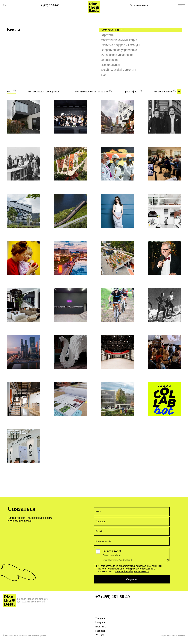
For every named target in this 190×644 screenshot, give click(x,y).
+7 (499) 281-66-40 (49, 5)
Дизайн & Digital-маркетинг (118, 70)
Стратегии (107, 35)
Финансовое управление (117, 55)
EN (5, 5)
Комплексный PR (112, 30)
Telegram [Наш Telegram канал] (100, 618)
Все (103, 75)
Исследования (110, 65)
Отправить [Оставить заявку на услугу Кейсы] (132, 579)
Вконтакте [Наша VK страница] (101, 627)
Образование (110, 60)
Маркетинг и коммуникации (119, 40)
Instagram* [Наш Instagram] (101, 622)
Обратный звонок (139, 5)
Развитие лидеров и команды (120, 45)
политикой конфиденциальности (132, 571)
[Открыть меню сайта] (181, 5)
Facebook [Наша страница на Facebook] (100, 631)
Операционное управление (119, 50)
